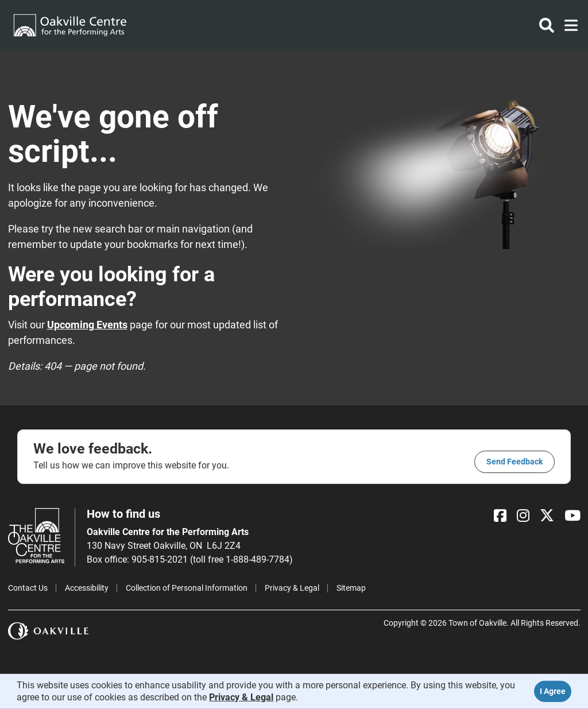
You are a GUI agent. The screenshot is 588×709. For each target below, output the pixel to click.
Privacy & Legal (292, 588)
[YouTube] (572, 516)
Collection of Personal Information (187, 588)
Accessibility (87, 588)
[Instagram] (523, 516)
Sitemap (351, 588)
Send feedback (514, 462)
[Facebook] (500, 516)
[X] (547, 516)
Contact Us (28, 588)
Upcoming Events (87, 325)
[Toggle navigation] (568, 25)
